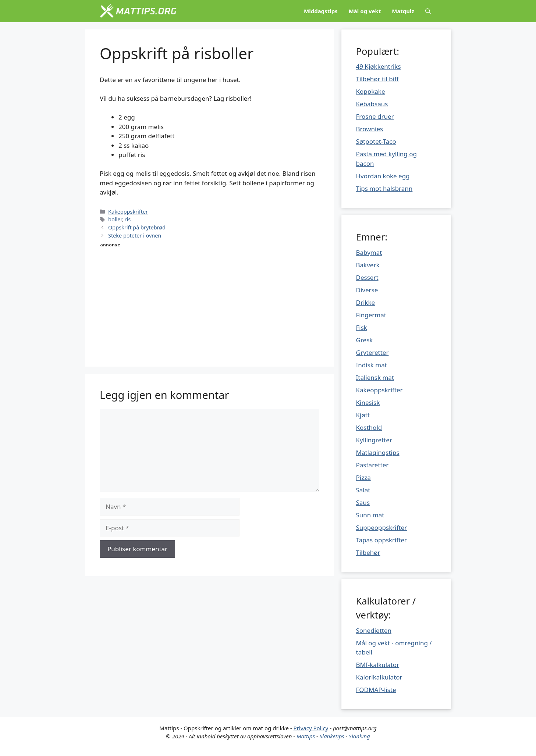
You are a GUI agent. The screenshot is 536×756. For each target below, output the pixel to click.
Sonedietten (374, 630)
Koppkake (371, 91)
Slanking (359, 736)
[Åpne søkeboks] (428, 11)
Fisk (362, 327)
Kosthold (369, 427)
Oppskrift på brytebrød (137, 227)
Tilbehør (368, 552)
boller (115, 219)
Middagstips (321, 11)
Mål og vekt (365, 11)
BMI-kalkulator (378, 665)
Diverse (367, 290)
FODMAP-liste (376, 690)
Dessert (367, 277)
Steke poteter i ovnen (135, 236)
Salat (363, 490)
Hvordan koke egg (383, 176)
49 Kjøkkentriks (379, 66)
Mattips (306, 736)
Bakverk (368, 265)
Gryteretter (372, 352)
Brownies (370, 129)
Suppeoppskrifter (382, 527)
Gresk (365, 340)
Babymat (369, 252)
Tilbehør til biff (377, 79)
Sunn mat (370, 515)
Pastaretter (372, 465)
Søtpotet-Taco (376, 141)
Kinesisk (368, 402)
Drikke (366, 302)
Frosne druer (375, 116)
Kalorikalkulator (379, 677)
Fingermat (371, 315)
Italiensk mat (375, 377)
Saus (363, 502)
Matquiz (403, 11)
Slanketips (332, 736)
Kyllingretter (374, 440)
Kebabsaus (372, 104)
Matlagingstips (378, 452)
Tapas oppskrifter (382, 540)
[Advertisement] (210, 300)
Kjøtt (363, 415)
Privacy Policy (311, 728)
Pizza (363, 477)
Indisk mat (372, 365)
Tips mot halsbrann (384, 188)
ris (128, 219)
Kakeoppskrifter (128, 212)
